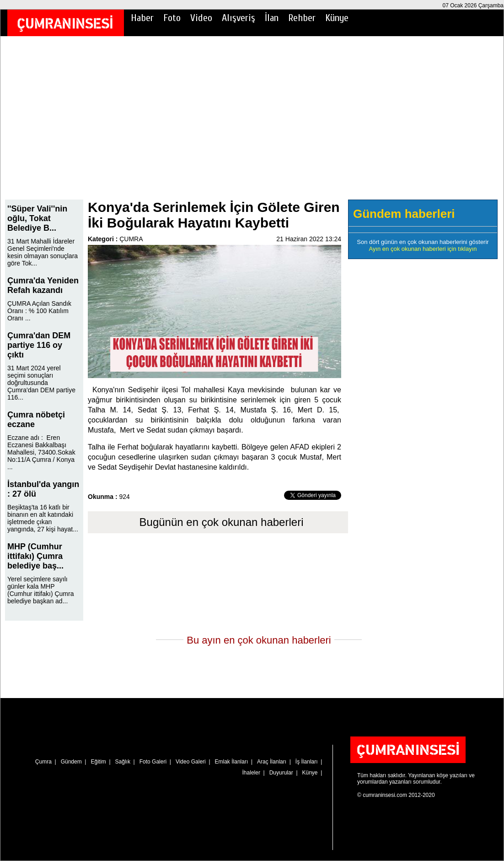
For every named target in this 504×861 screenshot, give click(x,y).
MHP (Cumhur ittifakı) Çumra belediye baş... (35, 556)
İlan (272, 18)
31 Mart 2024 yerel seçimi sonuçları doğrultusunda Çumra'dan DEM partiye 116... (41, 383)
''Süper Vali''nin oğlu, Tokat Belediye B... (37, 218)
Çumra (43, 762)
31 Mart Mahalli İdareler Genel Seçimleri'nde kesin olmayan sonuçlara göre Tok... (43, 252)
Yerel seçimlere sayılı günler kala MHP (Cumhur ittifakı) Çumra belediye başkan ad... (40, 590)
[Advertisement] (252, 124)
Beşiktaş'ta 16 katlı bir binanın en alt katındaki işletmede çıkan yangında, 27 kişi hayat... (43, 518)
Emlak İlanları (232, 762)
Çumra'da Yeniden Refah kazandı (43, 285)
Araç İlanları (272, 762)
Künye (337, 18)
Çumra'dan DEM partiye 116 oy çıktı (39, 345)
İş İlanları (307, 762)
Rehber (302, 18)
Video (201, 18)
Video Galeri (191, 762)
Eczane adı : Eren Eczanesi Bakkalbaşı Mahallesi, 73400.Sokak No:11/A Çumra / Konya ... (41, 452)
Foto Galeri (153, 762)
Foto (172, 18)
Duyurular (281, 773)
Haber (142, 18)
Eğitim (98, 762)
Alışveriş (239, 18)
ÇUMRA (131, 239)
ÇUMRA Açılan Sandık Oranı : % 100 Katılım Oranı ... (39, 311)
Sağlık (123, 762)
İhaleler (251, 773)
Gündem (71, 762)
